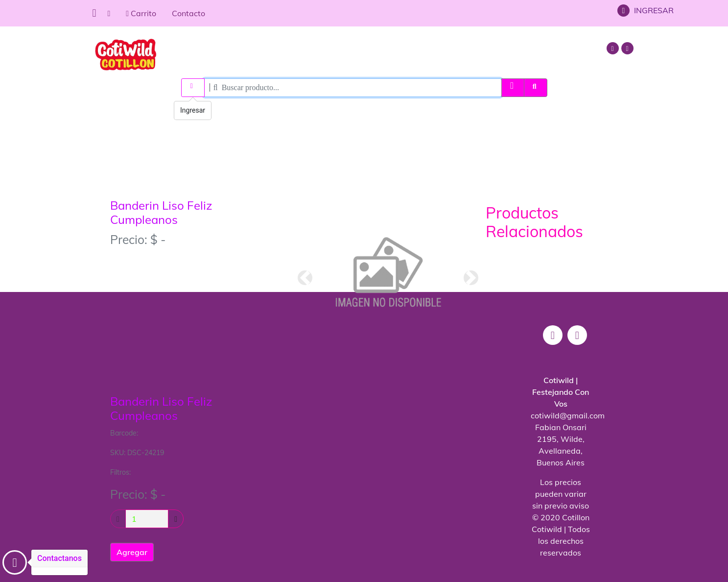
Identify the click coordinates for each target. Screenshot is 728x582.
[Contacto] (15, 562)
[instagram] (614, 48)
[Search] (353, 88)
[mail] (629, 48)
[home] (109, 13)
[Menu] (94, 13)
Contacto (188, 13)
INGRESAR (646, 10)
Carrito (141, 13)
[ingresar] (193, 88)
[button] (305, 278)
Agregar (132, 552)
